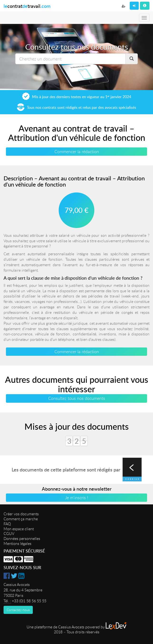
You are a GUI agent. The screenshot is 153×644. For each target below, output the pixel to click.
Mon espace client (19, 529)
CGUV (9, 534)
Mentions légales (17, 544)
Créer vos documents (21, 514)
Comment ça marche (21, 519)
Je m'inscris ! (77, 498)
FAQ (7, 524)
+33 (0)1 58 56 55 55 (29, 601)
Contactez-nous (18, 610)
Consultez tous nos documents (77, 398)
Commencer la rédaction (77, 151)
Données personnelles (22, 539)
